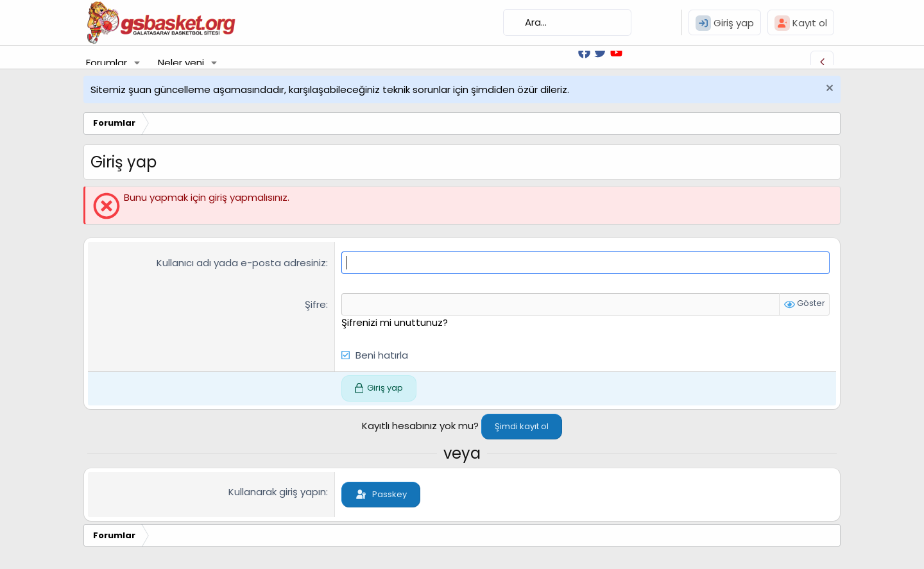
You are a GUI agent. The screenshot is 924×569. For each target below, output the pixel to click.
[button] (137, 63)
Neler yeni (181, 63)
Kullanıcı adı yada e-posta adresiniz (241, 263)
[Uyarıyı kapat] (828, 89)
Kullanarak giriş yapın (277, 492)
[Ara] (567, 22)
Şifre (315, 304)
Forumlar (107, 63)
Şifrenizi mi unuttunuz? (395, 322)
